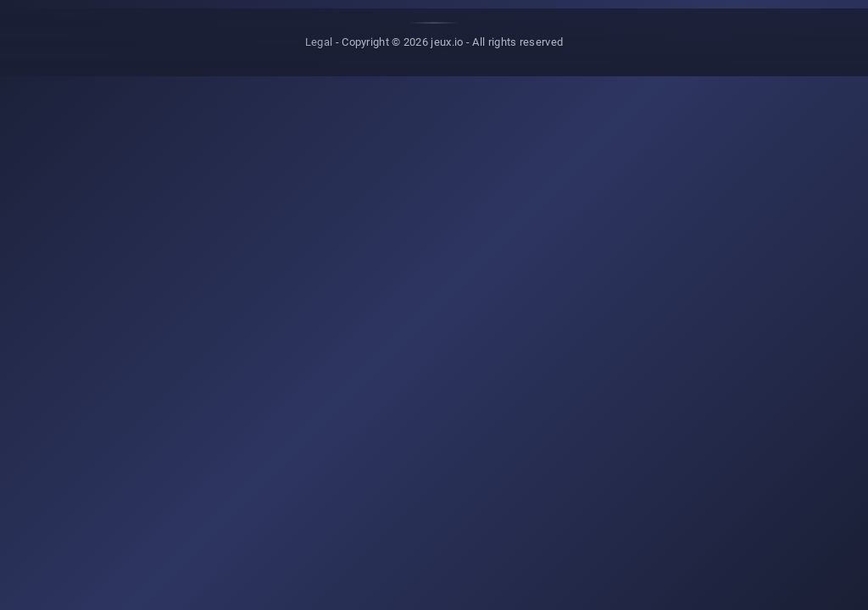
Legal (319, 42)
